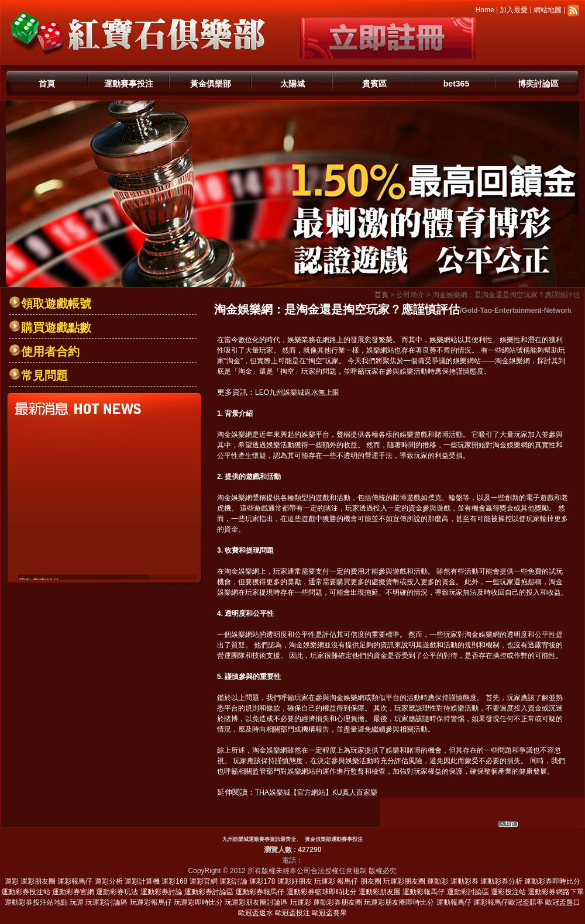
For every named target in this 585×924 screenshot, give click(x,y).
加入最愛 (514, 10)
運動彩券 (464, 881)
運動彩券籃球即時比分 (322, 892)
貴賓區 (374, 84)
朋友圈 (371, 881)
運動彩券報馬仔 (260, 892)
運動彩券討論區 (209, 892)
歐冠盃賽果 (329, 913)
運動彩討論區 (468, 892)
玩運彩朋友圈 (404, 881)
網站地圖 (548, 10)
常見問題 (44, 375)
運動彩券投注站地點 (36, 902)
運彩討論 (233, 881)
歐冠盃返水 (256, 913)
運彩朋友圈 (38, 881)
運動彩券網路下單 (556, 892)
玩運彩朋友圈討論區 (256, 902)
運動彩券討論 (161, 892)
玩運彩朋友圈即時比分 (399, 902)
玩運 (77, 902)
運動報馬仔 (454, 902)
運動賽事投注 (129, 84)
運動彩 (438, 881)
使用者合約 (50, 351)
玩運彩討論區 (106, 902)
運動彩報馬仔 (424, 892)
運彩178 (262, 881)
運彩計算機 (142, 881)
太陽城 (292, 84)
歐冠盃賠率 (526, 902)
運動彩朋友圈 (380, 892)
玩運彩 (325, 881)
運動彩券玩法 (117, 892)
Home (485, 10)
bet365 (456, 84)
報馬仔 (347, 881)
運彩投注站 (508, 892)
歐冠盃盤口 (563, 902)
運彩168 (174, 881)
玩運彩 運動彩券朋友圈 (326, 902)
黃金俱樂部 (211, 84)
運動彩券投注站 (26, 892)
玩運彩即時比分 (198, 902)
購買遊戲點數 (56, 327)
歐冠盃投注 (292, 913)
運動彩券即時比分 (552, 881)
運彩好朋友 (295, 881)
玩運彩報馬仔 (151, 902)
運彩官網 (204, 881)
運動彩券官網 (73, 892)
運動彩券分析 (501, 881)
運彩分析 (109, 881)
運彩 (12, 881)
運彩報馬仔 (75, 881)
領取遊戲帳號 (56, 304)
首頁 (47, 84)
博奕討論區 (538, 84)
